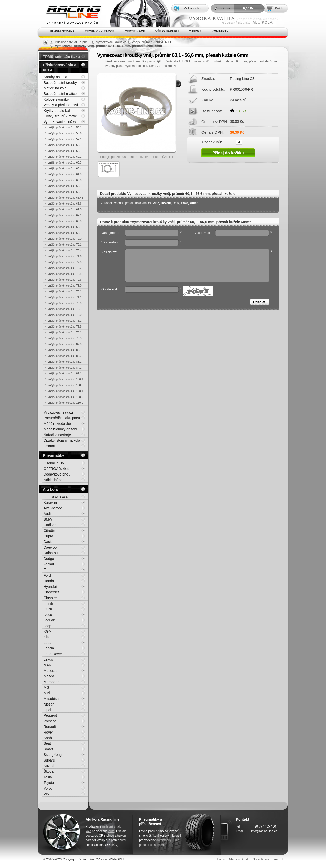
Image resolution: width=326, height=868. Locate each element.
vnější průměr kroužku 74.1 (65, 297)
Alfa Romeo (53, 508)
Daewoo (50, 547)
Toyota (49, 783)
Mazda (49, 676)
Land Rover (53, 654)
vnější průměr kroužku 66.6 (65, 204)
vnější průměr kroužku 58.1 (65, 145)
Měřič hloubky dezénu (61, 429)
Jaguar (49, 620)
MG (46, 687)
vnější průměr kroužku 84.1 (65, 368)
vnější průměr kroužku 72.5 (65, 274)
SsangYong (53, 755)
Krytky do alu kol (57, 111)
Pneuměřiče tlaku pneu (62, 418)
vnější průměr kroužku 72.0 (65, 262)
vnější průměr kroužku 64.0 (65, 174)
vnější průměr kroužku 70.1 (65, 245)
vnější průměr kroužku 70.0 (65, 239)
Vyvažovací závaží (58, 412)
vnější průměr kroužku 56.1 (65, 127)
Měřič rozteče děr (57, 424)
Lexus (48, 659)
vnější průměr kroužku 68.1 (65, 227)
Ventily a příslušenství (61, 105)
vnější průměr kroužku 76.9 (65, 327)
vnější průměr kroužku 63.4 (65, 168)
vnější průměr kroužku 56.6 (65, 133)
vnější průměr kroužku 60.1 (65, 157)
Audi (47, 514)
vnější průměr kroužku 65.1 (65, 186)
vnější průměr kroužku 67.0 (65, 209)
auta (111, 831)
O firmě (195, 31)
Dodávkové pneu (57, 474)
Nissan (49, 704)
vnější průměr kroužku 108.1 (66, 391)
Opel (47, 710)
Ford (47, 575)
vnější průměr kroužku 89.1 (65, 373)
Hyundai (50, 587)
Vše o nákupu (167, 31)
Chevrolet (51, 592)
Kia (46, 637)
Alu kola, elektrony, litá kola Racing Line (70, 14)
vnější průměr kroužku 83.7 (65, 356)
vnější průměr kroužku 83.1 (65, 362)
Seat (47, 743)
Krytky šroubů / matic (60, 116)
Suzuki (49, 766)
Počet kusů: (212, 142)
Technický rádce (100, 31)
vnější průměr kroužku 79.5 (65, 338)
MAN (47, 665)
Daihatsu (51, 553)
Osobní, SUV (54, 463)
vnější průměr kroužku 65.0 (65, 180)
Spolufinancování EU (268, 859)
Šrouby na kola (55, 77)
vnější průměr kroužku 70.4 (65, 250)
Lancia (49, 648)
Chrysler (50, 598)
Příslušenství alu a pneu (60, 67)
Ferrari (49, 564)
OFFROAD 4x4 (56, 497)
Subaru (49, 760)
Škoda (49, 771)
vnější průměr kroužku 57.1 (65, 139)
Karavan (50, 503)
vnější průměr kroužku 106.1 (66, 379)
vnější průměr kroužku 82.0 (65, 344)
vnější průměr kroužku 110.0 (66, 403)
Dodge (49, 559)
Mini (47, 693)
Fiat (46, 570)
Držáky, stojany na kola (62, 440)
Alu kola (50, 489)
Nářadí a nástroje (57, 435)
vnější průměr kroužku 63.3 (65, 162)
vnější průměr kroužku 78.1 (65, 332)
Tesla (48, 777)
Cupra (48, 536)
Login (221, 859)
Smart (48, 749)
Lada (47, 643)
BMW (48, 519)
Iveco (48, 615)
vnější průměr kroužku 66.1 (65, 192)
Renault (50, 727)
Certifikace (135, 31)
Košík (279, 8)
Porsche (50, 721)
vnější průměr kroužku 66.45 (66, 198)
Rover (48, 732)
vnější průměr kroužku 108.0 (66, 385)
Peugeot (50, 715)
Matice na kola (55, 88)
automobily (164, 840)
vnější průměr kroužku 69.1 (65, 233)
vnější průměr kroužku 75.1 (65, 309)
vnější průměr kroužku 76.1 (65, 321)
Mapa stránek (239, 859)
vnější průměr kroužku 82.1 (65, 350)
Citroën (49, 531)
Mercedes (51, 682)
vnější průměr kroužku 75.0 (65, 303)
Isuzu (48, 609)
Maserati (50, 671)
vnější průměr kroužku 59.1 (65, 151)
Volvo (48, 788)
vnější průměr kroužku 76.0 (65, 315)
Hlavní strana (62, 31)
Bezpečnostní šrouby (60, 83)
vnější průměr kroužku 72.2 (65, 268)
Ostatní (49, 446)
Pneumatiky (53, 455)
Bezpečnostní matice (60, 94)
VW (46, 794)
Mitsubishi (51, 699)
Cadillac (50, 525)
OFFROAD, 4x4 (56, 469)
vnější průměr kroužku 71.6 (65, 256)
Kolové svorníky (56, 99)
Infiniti (48, 603)
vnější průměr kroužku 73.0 (65, 286)
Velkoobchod (193, 8)
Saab (48, 738)
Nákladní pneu (55, 480)
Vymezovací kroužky (60, 122)
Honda (49, 581)
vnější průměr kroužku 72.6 (65, 280)
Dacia (48, 542)
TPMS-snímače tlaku (61, 56)
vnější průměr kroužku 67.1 (65, 215)
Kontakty (220, 31)
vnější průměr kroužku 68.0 (65, 221)
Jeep (47, 626)
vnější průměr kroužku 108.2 (66, 397)
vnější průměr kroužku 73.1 (65, 291)
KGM (48, 631)
